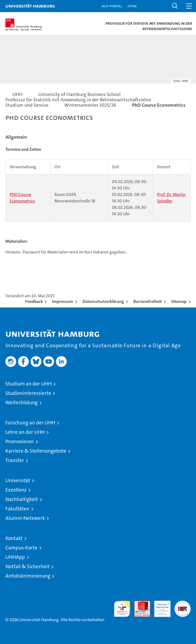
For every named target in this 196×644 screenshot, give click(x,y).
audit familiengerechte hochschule (122, 609)
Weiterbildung (22, 402)
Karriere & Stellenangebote (36, 451)
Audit (139, 604)
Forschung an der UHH (30, 423)
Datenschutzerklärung (103, 301)
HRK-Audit (159, 606)
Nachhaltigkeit (22, 499)
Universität (18, 480)
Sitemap (179, 301)
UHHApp (15, 557)
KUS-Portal (112, 6)
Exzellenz (16, 490)
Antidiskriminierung (28, 576)
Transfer (15, 460)
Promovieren (20, 441)
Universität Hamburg (30, 6)
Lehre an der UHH (25, 432)
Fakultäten (17, 509)
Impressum (63, 301)
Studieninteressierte (28, 393)
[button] (175, 6)
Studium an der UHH (28, 384)
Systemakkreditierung (183, 604)
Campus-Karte (21, 548)
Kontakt (14, 538)
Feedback (34, 301)
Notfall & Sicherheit (27, 566)
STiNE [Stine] (132, 6)
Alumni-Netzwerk (25, 518)
